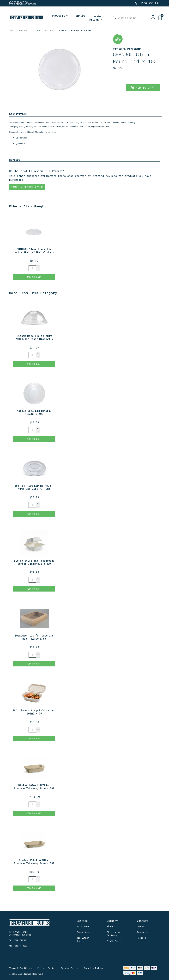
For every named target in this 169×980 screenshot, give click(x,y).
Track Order (84, 932)
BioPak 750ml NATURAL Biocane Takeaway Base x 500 (34, 862)
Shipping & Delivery (113, 934)
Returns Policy (70, 968)
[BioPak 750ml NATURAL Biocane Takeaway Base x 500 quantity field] (32, 879)
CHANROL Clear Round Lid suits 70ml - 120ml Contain (34, 251)
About (110, 926)
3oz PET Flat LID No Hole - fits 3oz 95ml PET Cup (34, 487)
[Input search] (127, 18)
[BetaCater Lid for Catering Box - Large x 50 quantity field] (32, 655)
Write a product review (27, 187)
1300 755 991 (150, 3)
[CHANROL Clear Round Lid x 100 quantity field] (117, 88)
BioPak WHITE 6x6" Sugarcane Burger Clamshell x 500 (34, 562)
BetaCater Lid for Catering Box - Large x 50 (34, 637)
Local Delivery (96, 18)
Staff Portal (115, 941)
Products (59, 16)
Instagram (143, 932)
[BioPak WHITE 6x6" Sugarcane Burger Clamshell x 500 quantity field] (32, 580)
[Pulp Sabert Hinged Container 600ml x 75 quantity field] (32, 730)
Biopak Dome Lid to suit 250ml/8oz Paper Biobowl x (34, 337)
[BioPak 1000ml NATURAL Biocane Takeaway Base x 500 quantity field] (32, 804)
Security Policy (93, 968)
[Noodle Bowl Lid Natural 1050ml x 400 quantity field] (32, 430)
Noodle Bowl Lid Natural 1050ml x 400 (34, 412)
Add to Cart (143, 88)
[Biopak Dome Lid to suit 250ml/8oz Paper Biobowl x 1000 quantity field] (32, 355)
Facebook (142, 938)
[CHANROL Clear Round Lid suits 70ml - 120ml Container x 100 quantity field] (32, 268)
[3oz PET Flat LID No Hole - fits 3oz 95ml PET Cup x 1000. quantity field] (32, 505)
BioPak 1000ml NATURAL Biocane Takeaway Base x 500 (34, 787)
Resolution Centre (83, 939)
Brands (81, 16)
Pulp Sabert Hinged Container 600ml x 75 (34, 712)
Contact (142, 926)
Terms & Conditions (21, 968)
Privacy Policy (47, 968)
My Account (83, 926)
